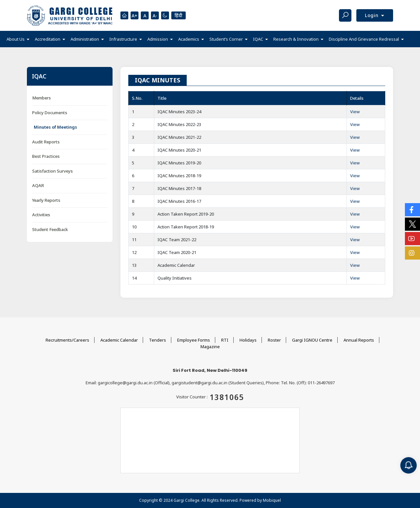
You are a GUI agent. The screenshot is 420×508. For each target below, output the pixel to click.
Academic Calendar (119, 340)
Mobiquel (272, 500)
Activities (41, 215)
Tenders (157, 340)
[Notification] (409, 465)
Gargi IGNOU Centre (312, 340)
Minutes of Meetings (55, 127)
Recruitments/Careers (67, 340)
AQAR (38, 185)
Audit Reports (46, 142)
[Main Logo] (70, 15)
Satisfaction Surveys (52, 171)
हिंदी (178, 15)
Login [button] (373, 15)
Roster (274, 340)
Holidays (248, 340)
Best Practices (46, 156)
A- (155, 16)
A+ (135, 16)
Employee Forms (194, 340)
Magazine (210, 347)
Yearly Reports (46, 200)
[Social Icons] (412, 210)
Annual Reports (359, 340)
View (355, 112)
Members (42, 98)
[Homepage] (124, 15)
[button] (18, 39)
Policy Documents (50, 113)
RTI (225, 340)
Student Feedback (50, 229)
